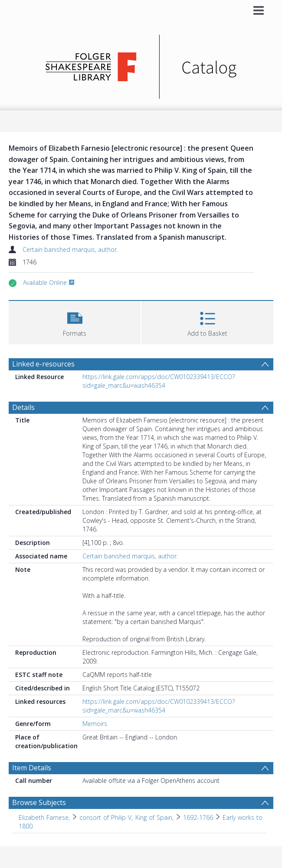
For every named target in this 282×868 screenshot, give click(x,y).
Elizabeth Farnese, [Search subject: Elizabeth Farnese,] (44, 817)
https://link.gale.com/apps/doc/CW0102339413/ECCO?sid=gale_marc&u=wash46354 (159, 381)
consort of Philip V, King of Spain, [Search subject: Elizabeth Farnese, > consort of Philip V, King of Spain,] (126, 817)
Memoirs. (95, 724)
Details (23, 407)
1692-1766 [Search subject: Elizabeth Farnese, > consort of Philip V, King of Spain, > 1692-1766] (198, 817)
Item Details (32, 768)
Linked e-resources (43, 364)
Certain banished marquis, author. (70, 249)
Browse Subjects (39, 802)
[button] (75, 322)
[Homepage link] (141, 64)
